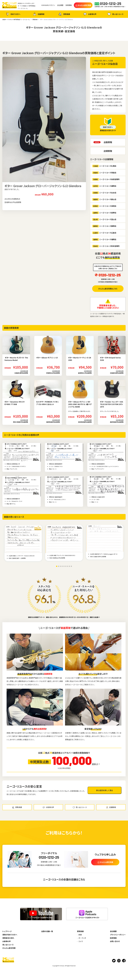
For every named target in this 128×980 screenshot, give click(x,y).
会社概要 (113, 931)
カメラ (81, 941)
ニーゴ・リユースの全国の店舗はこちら (64, 879)
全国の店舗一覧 (47, 931)
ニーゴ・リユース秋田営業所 (106, 179)
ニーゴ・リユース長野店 (104, 213)
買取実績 (64, 14)
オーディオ (82, 938)
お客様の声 (90, 14)
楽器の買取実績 (11, 328)
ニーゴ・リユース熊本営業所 (106, 246)
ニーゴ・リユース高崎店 (104, 206)
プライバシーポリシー (118, 935)
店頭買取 (108, 151)
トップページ (7, 931)
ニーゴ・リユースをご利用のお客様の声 (22, 435)
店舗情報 (38, 14)
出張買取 (108, 142)
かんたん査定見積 (9, 948)
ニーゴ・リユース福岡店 (104, 239)
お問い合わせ (115, 941)
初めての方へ (13, 14)
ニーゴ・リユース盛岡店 (104, 186)
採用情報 (113, 938)
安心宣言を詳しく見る (105, 790)
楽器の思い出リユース (14, 517)
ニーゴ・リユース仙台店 (105, 64)
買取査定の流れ (8, 938)
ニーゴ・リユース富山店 (104, 219)
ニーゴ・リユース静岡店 (104, 226)
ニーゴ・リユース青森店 (104, 173)
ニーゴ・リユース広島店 (104, 233)
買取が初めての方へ (10, 935)
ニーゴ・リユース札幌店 (104, 166)
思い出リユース (115, 14)
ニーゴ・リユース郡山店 (104, 199)
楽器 (80, 935)
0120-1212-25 (110, 275)
